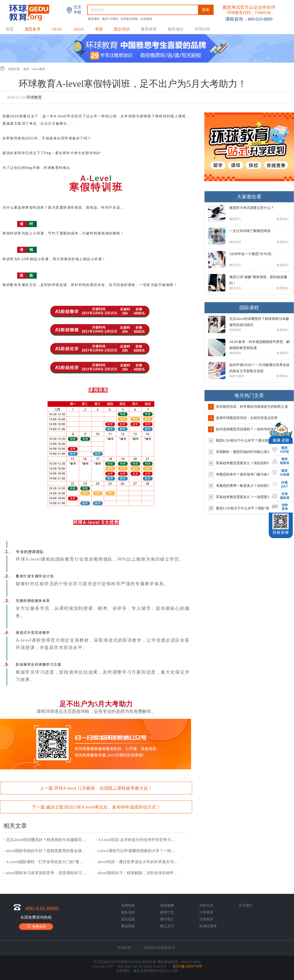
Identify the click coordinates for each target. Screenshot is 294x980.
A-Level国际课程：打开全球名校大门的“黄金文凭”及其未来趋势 (46, 862)
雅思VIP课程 (110, 19)
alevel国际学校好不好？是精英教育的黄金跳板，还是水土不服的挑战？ (46, 851)
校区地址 (176, 29)
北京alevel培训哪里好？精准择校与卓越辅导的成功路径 (46, 840)
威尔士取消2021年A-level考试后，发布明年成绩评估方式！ (103, 807)
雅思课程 (94, 19)
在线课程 (146, 19)
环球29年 (203, 29)
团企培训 (122, 29)
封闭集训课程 (130, 19)
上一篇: (96, 788)
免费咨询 (36, 926)
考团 (99, 29)
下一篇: (96, 807)
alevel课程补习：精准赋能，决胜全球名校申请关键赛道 (138, 873)
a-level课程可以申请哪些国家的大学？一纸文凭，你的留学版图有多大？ (138, 851)
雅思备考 (33, 29)
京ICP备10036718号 (187, 966)
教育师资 (149, 29)
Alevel (79, 29)
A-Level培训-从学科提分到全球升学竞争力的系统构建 (138, 840)
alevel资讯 (39, 69)
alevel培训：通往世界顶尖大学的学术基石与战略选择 (138, 862)
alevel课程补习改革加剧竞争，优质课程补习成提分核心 (46, 873)
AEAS (57, 29)
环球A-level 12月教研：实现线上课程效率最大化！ (103, 788)
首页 (10, 29)
